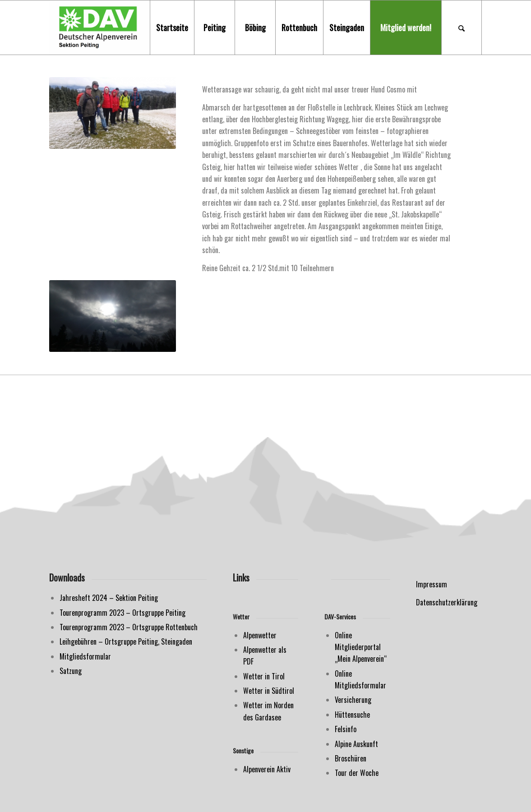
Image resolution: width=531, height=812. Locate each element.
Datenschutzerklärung (447, 602)
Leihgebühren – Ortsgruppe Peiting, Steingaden (126, 641)
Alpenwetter (260, 635)
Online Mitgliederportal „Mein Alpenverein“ (361, 647)
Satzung (71, 671)
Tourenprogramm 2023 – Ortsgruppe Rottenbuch (129, 627)
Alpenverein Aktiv (267, 769)
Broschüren (351, 758)
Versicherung (353, 700)
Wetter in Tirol (264, 676)
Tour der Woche (357, 773)
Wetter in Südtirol (269, 691)
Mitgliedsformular (85, 656)
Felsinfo (346, 729)
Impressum (432, 584)
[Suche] (462, 28)
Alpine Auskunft (356, 744)
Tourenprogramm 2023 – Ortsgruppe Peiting (122, 613)
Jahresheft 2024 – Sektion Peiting (109, 598)
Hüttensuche (352, 715)
